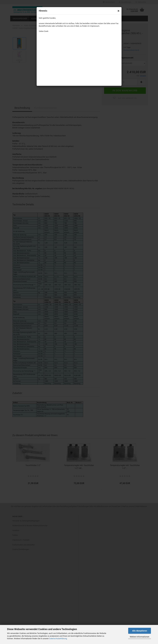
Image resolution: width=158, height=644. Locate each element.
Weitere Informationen (140, 637)
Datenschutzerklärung (58, 639)
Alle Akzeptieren (140, 631)
